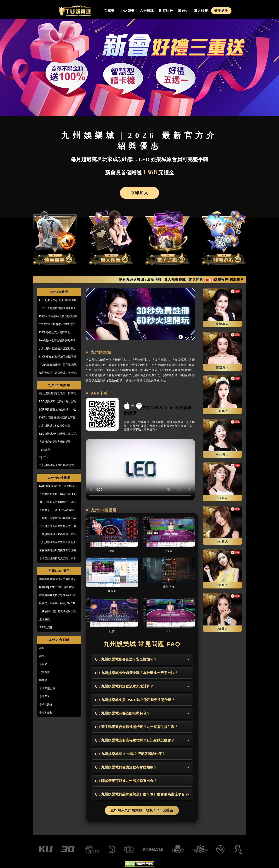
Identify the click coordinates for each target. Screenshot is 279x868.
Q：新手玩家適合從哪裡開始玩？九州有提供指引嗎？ (136, 727)
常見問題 (196, 279)
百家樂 (109, 11)
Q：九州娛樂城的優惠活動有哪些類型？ (126, 767)
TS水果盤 (45, 450)
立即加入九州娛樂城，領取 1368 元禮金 (142, 810)
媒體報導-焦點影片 (229, 279)
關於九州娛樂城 (132, 279)
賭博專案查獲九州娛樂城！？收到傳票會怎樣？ (59, 410)
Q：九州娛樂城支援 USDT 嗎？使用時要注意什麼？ (135, 700)
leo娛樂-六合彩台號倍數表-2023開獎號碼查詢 (58, 341)
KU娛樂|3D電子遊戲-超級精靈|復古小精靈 (58, 587)
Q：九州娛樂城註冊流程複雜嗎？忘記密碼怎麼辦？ (135, 740)
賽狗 (42, 648)
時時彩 (43, 680)
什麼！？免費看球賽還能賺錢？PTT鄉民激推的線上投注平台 (58, 308)
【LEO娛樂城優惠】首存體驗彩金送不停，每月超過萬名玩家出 (59, 365)
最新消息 (154, 279)
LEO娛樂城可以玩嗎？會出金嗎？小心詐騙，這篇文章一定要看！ (59, 402)
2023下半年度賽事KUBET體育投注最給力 (58, 325)
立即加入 (139, 193)
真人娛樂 (201, 11)
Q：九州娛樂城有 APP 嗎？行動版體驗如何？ (130, 754)
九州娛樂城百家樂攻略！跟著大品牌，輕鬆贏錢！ (59, 543)
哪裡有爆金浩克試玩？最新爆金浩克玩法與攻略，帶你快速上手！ (59, 579)
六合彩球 (147, 11)
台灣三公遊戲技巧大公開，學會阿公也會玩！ (59, 559)
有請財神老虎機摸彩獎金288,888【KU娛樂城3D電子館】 (58, 595)
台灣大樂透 (46, 705)
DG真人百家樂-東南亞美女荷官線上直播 (59, 418)
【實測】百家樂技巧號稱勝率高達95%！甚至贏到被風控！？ (59, 518)
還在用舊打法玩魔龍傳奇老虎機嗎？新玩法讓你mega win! (58, 551)
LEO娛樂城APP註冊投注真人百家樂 (59, 434)
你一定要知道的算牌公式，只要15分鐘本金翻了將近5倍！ (59, 502)
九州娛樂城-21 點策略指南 (55, 426)
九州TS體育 (59, 292)
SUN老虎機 (46, 627)
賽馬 (42, 656)
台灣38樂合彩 (47, 688)
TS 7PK (44, 458)
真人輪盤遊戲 (175, 279)
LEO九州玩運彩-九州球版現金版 (58, 300)
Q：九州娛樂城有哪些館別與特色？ (122, 713)
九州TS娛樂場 (59, 385)
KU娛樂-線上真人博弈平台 (55, 332)
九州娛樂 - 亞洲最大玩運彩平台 (57, 349)
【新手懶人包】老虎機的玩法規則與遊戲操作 (59, 612)
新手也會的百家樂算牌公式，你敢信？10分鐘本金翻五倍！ (59, 526)
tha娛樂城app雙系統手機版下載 (58, 357)
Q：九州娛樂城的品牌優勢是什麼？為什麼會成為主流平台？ (142, 794)
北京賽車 (44, 672)
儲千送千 (221, 11)
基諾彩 (43, 664)
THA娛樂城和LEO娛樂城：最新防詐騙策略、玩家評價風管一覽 (59, 534)
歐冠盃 (184, 11)
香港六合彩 (46, 713)
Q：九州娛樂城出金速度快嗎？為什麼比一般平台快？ (136, 673)
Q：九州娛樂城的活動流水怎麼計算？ (124, 686)
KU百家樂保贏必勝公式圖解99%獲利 (58, 486)
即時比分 (166, 11)
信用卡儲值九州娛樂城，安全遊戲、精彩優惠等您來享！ (58, 373)
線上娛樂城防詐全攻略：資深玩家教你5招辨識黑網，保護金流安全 (59, 394)
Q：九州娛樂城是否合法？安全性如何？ (126, 659)
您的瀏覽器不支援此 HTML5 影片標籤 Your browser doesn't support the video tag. (140, 470)
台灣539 (44, 696)
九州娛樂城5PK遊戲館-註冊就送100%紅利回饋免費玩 (58, 465)
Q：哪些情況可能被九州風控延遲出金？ (126, 781)
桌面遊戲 (44, 619)
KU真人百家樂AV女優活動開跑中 (58, 316)
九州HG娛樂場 (59, 478)
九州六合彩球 (59, 640)
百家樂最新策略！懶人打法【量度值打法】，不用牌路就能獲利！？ (59, 494)
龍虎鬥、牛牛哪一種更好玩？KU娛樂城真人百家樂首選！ (58, 603)
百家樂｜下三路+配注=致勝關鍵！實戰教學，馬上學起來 (59, 510)
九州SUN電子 (59, 571)
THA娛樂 (127, 11)
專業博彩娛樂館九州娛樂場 (55, 442)
